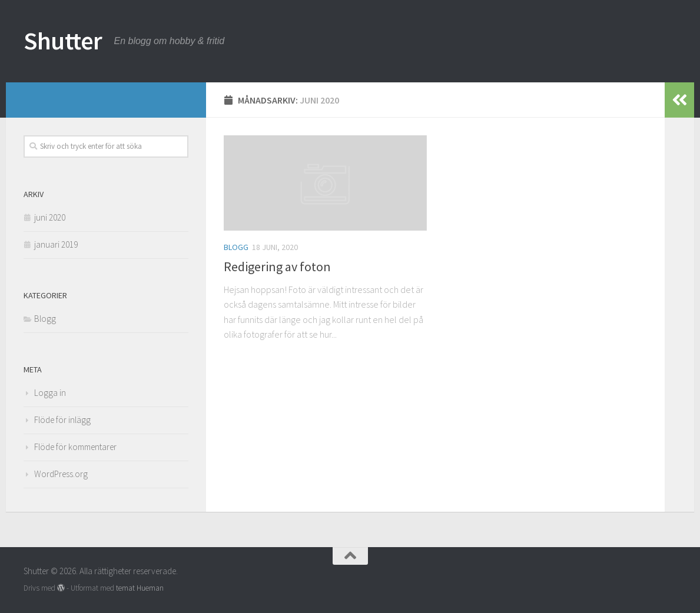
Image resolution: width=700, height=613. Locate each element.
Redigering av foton (277, 266)
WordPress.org (61, 474)
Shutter (63, 41)
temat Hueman (140, 588)
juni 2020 (50, 217)
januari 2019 (56, 244)
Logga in (50, 393)
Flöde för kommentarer (75, 447)
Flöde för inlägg (62, 420)
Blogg (236, 247)
